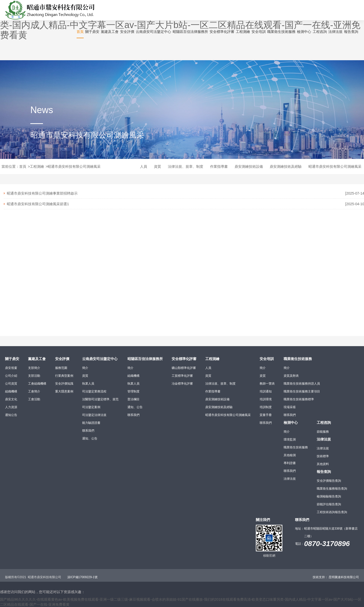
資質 (157, 166)
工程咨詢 (324, 423)
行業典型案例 (64, 376)
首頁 (23, 166)
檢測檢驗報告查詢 (329, 496)
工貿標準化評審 (182, 376)
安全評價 (62, 359)
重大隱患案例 (64, 391)
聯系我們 (88, 431)
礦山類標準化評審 (184, 368)
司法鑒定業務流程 (94, 391)
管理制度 (133, 391)
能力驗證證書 (91, 423)
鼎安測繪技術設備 (249, 166)
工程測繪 (37, 166)
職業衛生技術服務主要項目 (302, 391)
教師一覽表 (267, 384)
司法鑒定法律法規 (94, 415)
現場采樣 (290, 407)
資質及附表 (291, 376)
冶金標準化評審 (182, 384)
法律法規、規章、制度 (186, 166)
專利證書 (290, 463)
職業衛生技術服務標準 (299, 399)
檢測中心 (291, 423)
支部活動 (34, 376)
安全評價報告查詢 (329, 481)
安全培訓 (267, 359)
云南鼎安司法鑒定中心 (100, 359)
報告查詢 (324, 472)
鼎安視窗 (11, 368)
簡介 (85, 368)
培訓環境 (266, 399)
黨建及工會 (37, 359)
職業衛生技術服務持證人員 (302, 384)
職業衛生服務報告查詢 (332, 489)
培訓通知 (266, 391)
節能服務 (323, 432)
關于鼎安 (12, 359)
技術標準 (323, 456)
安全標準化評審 (184, 359)
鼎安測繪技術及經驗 (286, 166)
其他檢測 (290, 455)
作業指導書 (219, 166)
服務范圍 (61, 368)
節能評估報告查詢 (329, 504)
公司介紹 (11, 376)
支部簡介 (34, 368)
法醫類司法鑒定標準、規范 (100, 399)
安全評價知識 (64, 384)
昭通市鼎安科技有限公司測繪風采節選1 (38, 204)
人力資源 (11, 407)
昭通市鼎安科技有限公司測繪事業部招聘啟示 (42, 193)
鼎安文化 (11, 399)
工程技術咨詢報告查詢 (332, 512)
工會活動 (34, 399)
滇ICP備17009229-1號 (82, 577)
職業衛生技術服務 (298, 359)
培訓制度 (266, 407)
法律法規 (290, 479)
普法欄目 (133, 399)
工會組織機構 (37, 384)
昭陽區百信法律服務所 (145, 359)
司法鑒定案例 (91, 407)
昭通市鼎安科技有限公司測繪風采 (74, 166)
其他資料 (323, 464)
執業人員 (88, 384)
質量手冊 (266, 415)
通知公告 (11, 415)
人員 (144, 166)
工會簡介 (34, 391)
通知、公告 (90, 438)
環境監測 (290, 439)
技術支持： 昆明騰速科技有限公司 (336, 577)
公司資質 (11, 384)
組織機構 (11, 391)
